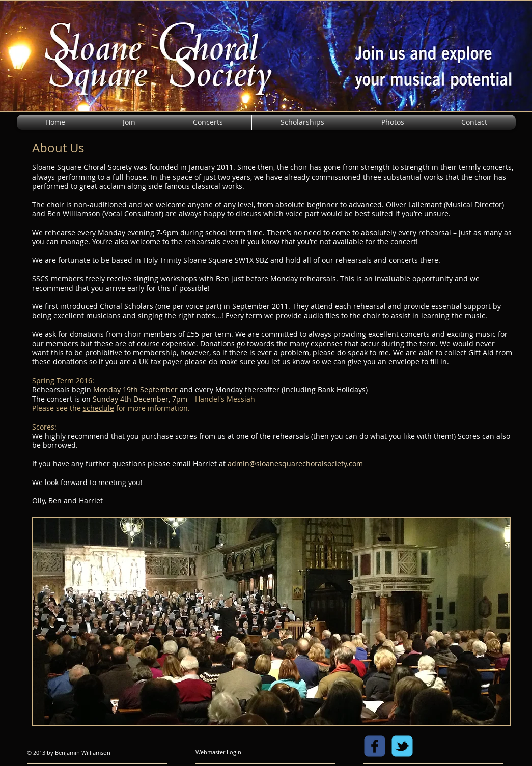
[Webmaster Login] (219, 752)
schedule (99, 408)
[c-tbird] (402, 746)
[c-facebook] (375, 746)
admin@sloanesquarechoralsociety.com (295, 463)
